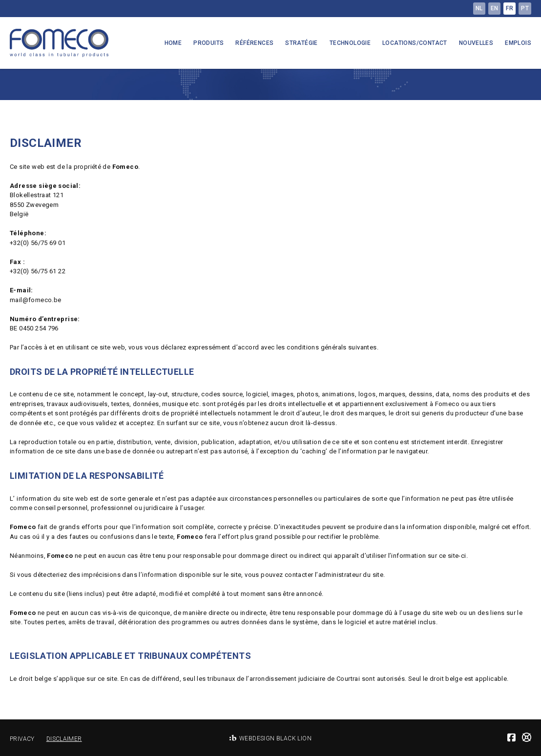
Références (254, 43)
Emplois (518, 43)
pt (525, 8)
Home (173, 43)
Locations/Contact (415, 43)
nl (479, 8)
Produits (208, 43)
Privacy (22, 739)
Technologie (350, 43)
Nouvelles (476, 43)
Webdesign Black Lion (275, 738)
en (495, 8)
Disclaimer (64, 739)
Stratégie (302, 43)
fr (510, 8)
